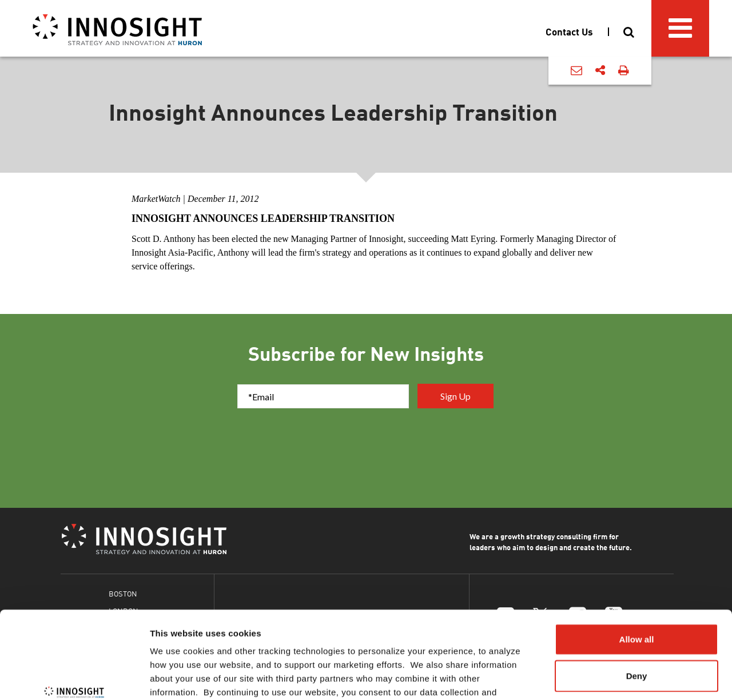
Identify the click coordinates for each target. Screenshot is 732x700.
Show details (600, 677)
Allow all (637, 564)
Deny (637, 601)
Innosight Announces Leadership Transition (263, 218)
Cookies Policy (414, 631)
